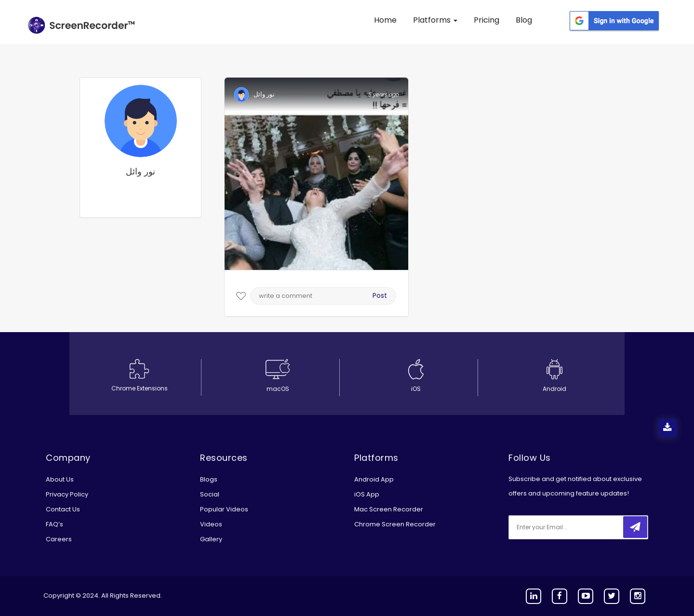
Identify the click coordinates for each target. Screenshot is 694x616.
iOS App (367, 494)
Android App (374, 479)
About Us (60, 479)
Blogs (209, 479)
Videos (211, 524)
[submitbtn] (635, 527)
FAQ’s (54, 524)
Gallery (211, 539)
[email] (573, 527)
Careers (59, 539)
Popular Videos (224, 509)
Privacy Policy (67, 494)
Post (380, 295)
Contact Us (63, 509)
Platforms (435, 20)
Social (210, 494)
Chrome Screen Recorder (395, 524)
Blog (524, 20)
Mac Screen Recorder (389, 509)
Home (385, 20)
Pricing (487, 20)
